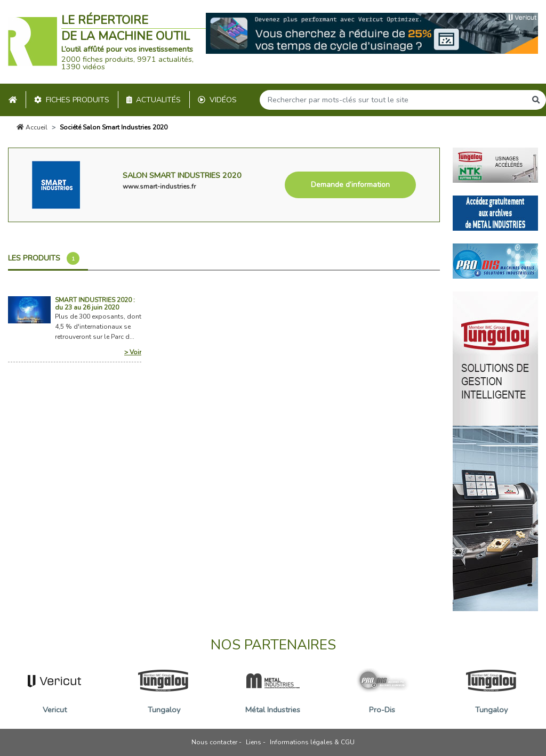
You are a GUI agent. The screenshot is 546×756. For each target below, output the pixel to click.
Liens (254, 742)
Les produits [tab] (44, 258)
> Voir (133, 352)
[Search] (393, 100)
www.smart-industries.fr (159, 186)
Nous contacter (214, 742)
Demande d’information (350, 185)
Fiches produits (72, 100)
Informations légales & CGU (312, 742)
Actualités (154, 100)
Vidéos (217, 100)
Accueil (32, 127)
